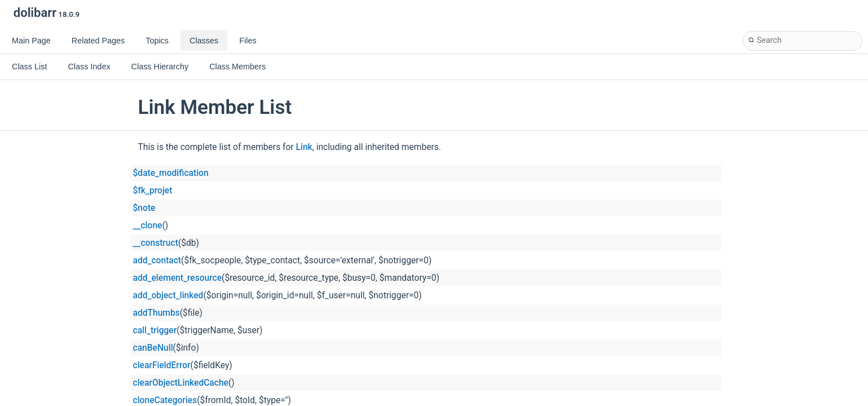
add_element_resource (178, 278)
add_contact (157, 261)
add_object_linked (168, 295)
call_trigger (155, 330)
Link (304, 147)
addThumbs (157, 313)
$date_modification (171, 173)
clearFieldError (162, 365)
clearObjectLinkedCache (181, 383)
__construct (156, 243)
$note (144, 208)
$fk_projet (153, 191)
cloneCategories (165, 400)
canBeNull (153, 348)
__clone (148, 226)
